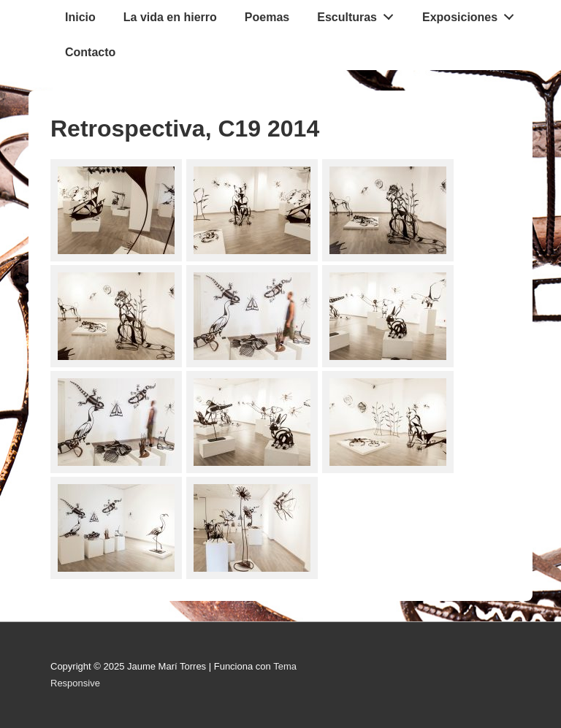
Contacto (90, 52)
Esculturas (359, 14)
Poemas (267, 17)
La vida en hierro (170, 17)
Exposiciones (472, 14)
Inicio (80, 17)
